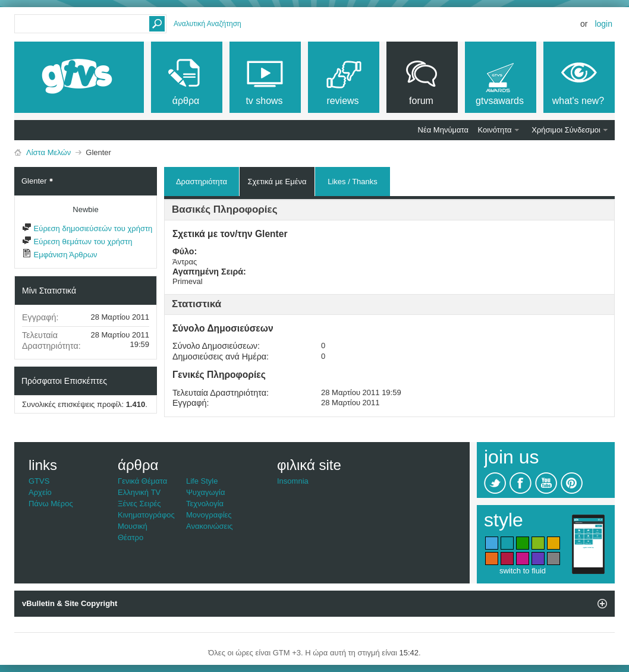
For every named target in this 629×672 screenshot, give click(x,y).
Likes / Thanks (353, 180)
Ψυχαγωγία (206, 492)
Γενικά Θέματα (142, 481)
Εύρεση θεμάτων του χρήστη (77, 242)
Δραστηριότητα (202, 182)
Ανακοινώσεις (210, 526)
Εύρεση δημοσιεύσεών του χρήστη (87, 228)
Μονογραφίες (209, 515)
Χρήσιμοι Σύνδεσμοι (566, 130)
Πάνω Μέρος (51, 504)
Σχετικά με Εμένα (277, 182)
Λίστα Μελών (48, 152)
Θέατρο (130, 537)
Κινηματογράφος (146, 515)
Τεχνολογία (205, 504)
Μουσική (133, 526)
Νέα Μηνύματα (443, 130)
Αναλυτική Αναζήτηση (207, 24)
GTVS (39, 481)
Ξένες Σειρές (139, 504)
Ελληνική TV (139, 492)
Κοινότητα (495, 130)
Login (603, 24)
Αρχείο (40, 492)
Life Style (202, 481)
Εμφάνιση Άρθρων (60, 255)
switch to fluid (523, 571)
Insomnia (293, 481)
